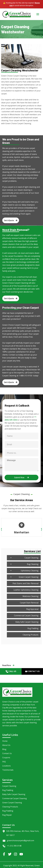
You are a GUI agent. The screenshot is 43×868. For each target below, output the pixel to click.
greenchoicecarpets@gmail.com (20, 840)
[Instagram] (15, 854)
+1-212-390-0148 (14, 846)
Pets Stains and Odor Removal (26, 583)
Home (5, 741)
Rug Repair (7, 815)
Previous (1, 529)
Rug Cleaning (24, 564)
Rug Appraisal (32, 609)
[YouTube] (21, 854)
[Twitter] (10, 854)
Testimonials (8, 770)
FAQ (4, 762)
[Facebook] (4, 854)
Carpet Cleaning (24, 558)
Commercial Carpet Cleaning (26, 615)
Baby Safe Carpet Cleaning (27, 622)
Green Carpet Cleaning (24, 577)
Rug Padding (33, 628)
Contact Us (7, 753)
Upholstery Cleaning (24, 571)
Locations (6, 766)
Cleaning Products (31, 635)
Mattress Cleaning (31, 596)
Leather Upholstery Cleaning (26, 590)
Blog (4, 749)
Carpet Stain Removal (29, 603)
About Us (6, 745)
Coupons (6, 758)
